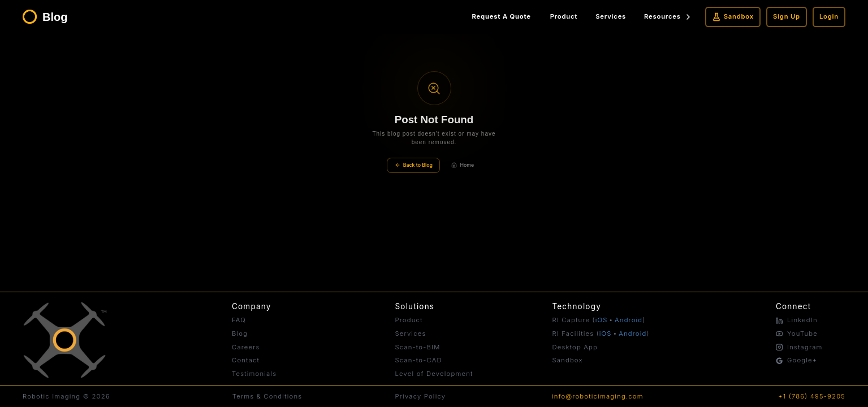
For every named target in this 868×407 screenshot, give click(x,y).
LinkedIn (797, 320)
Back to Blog (414, 165)
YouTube (797, 334)
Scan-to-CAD (418, 360)
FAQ (239, 320)
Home (463, 165)
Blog (240, 334)
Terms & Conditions (267, 396)
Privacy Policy (421, 396)
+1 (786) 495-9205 (812, 396)
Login (829, 16)
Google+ (796, 360)
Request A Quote (502, 16)
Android (629, 320)
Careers (246, 347)
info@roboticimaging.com (598, 396)
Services (611, 16)
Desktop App (575, 347)
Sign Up (787, 16)
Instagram (799, 347)
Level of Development (434, 374)
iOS (602, 320)
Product (564, 16)
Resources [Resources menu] (668, 17)
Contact (246, 360)
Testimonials (254, 374)
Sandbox (733, 17)
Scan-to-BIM (417, 347)
